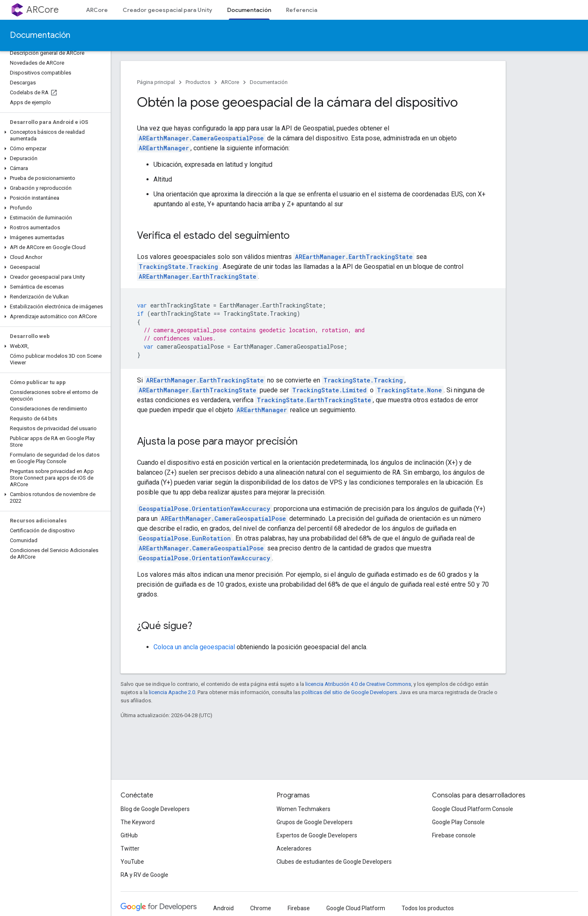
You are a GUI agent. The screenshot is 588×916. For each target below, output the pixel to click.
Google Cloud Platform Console (473, 809)
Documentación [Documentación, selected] (249, 10)
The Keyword (138, 822)
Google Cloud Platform (356, 908)
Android (223, 908)
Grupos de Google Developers (315, 822)
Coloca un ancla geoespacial (194, 647)
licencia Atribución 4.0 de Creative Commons (358, 684)
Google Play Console (458, 822)
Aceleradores (294, 848)
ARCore (43, 10)
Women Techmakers (303, 809)
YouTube (132, 862)
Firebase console (454, 835)
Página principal (156, 82)
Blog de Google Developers (155, 809)
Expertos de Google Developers (317, 835)
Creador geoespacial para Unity (167, 10)
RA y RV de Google (144, 875)
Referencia (302, 10)
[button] (54, 135)
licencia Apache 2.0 (172, 692)
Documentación (40, 35)
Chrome (261, 908)
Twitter (130, 848)
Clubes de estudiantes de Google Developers (334, 862)
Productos (198, 82)
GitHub (129, 835)
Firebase (299, 908)
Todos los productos (428, 908)
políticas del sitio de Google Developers (349, 692)
